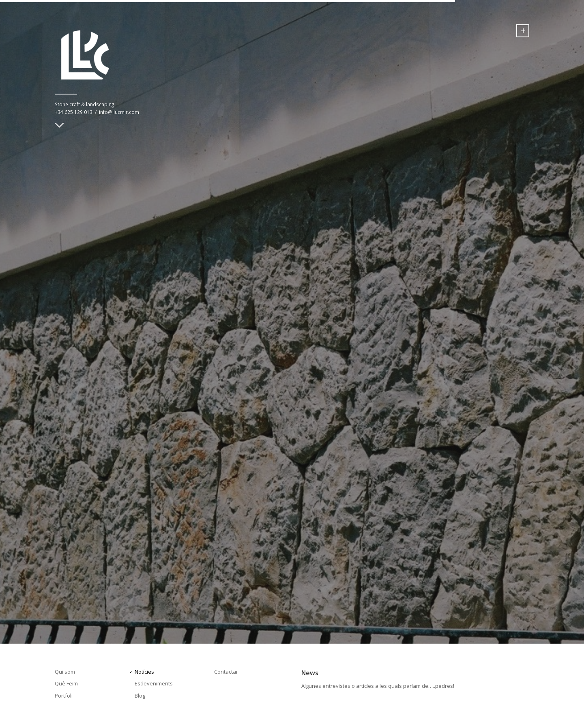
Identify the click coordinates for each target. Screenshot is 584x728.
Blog (140, 696)
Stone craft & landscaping (84, 104)
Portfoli (64, 696)
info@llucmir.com (119, 112)
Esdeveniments (154, 683)
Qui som (65, 672)
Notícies (144, 672)
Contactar (226, 672)
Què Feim (66, 683)
